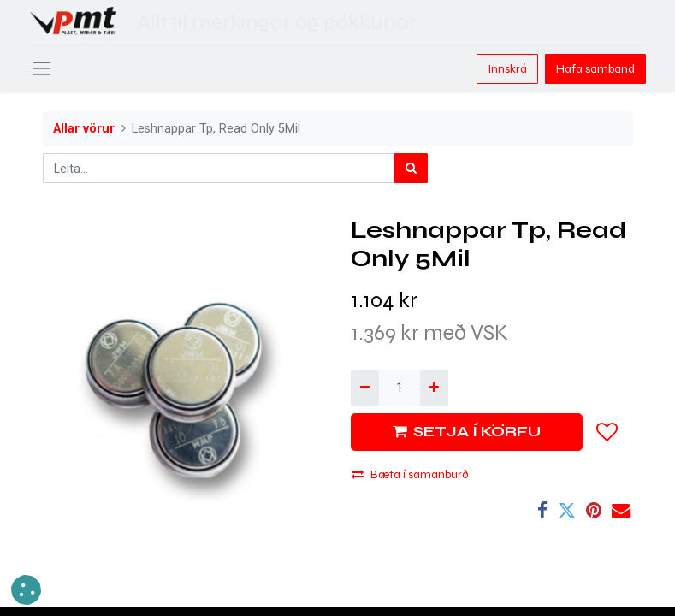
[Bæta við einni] (434, 388)
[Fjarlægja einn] (365, 388)
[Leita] (411, 168)
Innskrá (507, 69)
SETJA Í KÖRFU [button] (467, 432)
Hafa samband (595, 69)
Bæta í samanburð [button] (410, 474)
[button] (607, 432)
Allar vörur (84, 129)
